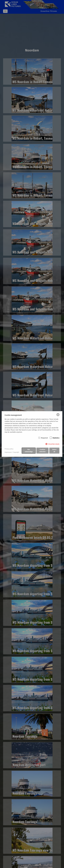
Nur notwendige (29, 451)
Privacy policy (9, 449)
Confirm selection (42, 451)
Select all (54, 451)
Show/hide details (54, 444)
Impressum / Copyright (12, 452)
